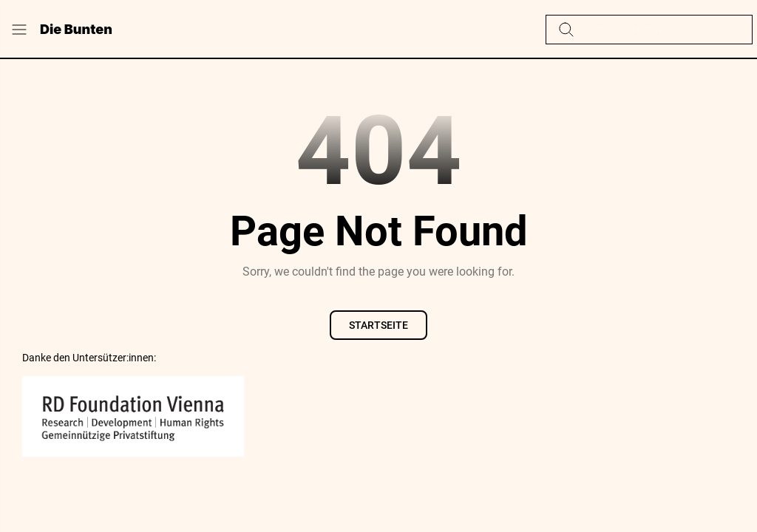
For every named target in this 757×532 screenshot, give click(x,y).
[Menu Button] (19, 30)
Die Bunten (76, 30)
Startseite (378, 325)
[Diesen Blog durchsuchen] (661, 30)
